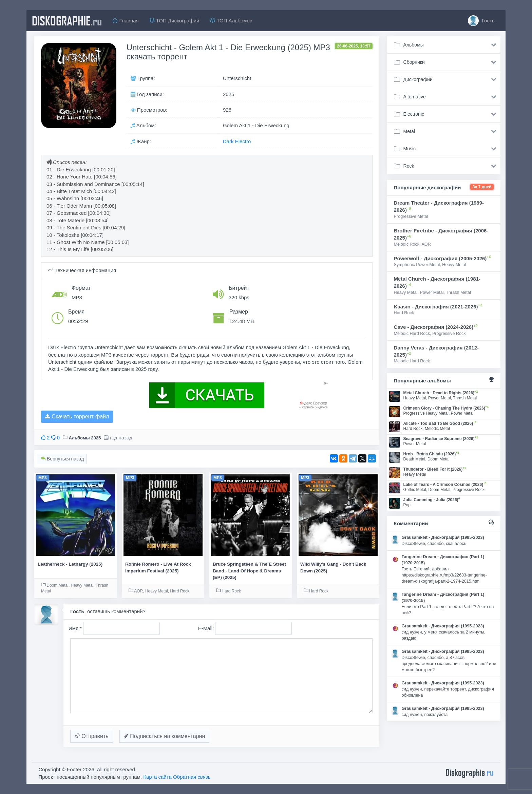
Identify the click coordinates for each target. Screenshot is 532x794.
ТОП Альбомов (231, 21)
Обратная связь (192, 777)
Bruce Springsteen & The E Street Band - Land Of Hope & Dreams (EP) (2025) (249, 571)
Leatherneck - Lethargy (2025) (70, 564)
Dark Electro (237, 141)
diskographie (67, 21)
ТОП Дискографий (175, 21)
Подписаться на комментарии (165, 736)
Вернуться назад (62, 459)
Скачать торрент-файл (77, 417)
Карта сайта (157, 777)
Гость (481, 21)
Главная (126, 21)
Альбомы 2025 (85, 438)
